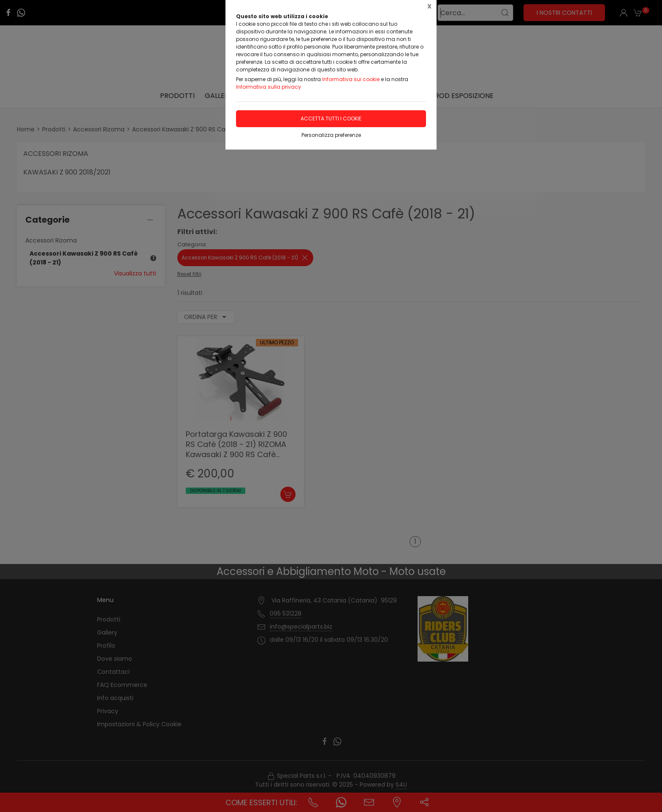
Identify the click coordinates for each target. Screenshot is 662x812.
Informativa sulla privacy (269, 87)
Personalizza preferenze (331, 135)
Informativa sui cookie (351, 79)
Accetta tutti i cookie (331, 119)
